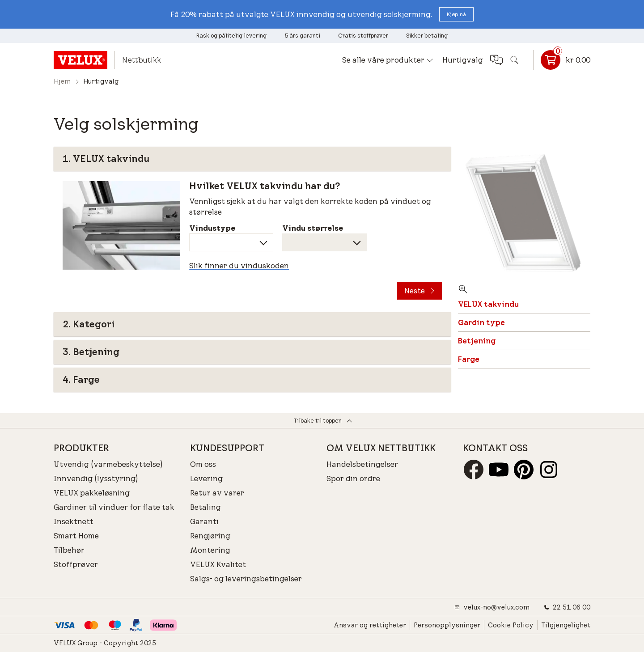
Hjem (62, 81)
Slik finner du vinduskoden (239, 266)
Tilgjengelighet (566, 625)
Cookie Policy (511, 625)
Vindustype (212, 228)
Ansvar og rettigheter (370, 625)
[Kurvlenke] (562, 60)
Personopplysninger (447, 625)
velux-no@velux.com (492, 607)
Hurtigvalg (463, 60)
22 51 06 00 (567, 607)
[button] (456, 14)
